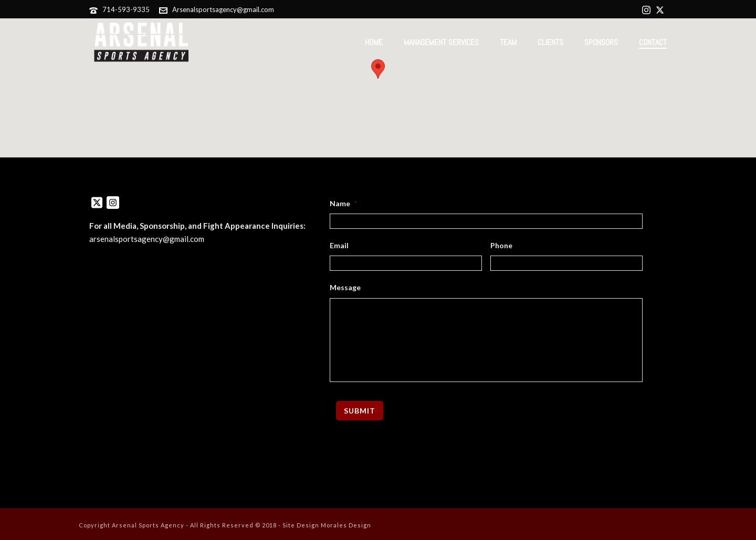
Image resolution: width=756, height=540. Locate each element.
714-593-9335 (126, 9)
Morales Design (346, 525)
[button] (378, 69)
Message (345, 287)
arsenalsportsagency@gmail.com (147, 239)
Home (374, 42)
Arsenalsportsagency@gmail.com (223, 9)
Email (339, 245)
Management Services (441, 42)
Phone (501, 245)
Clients (550, 42)
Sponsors (601, 42)
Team (508, 42)
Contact (653, 42)
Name (343, 203)
